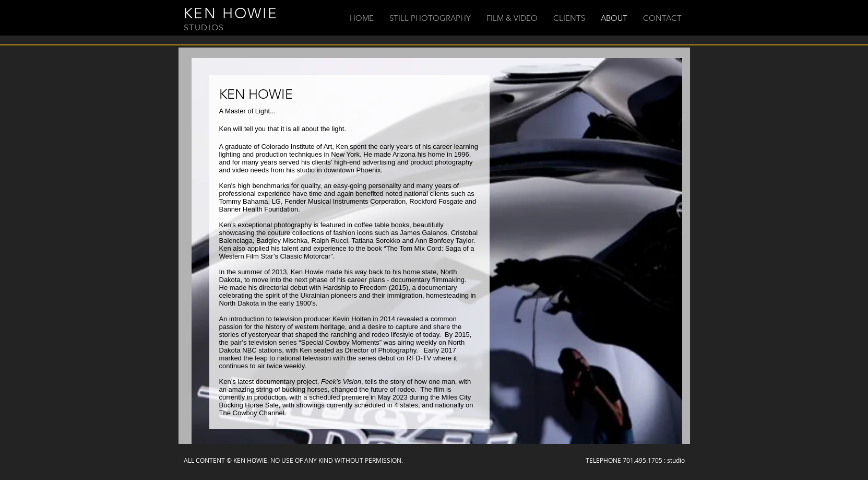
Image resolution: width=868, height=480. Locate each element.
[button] (430, 18)
